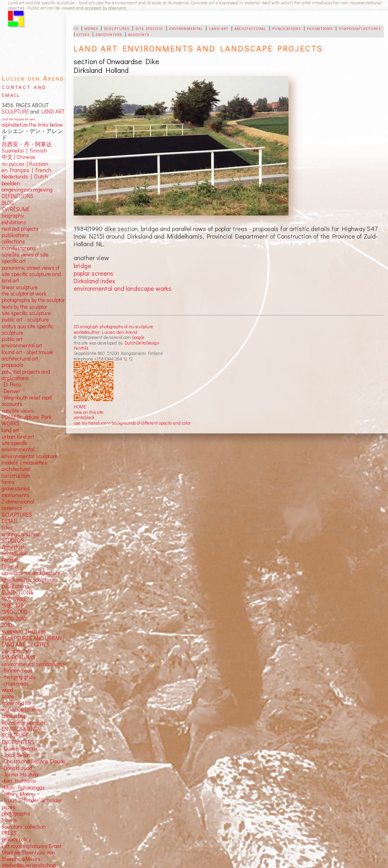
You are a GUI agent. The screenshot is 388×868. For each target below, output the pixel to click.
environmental (186, 28)
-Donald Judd (17, 768)
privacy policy (16, 839)
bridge (82, 265)
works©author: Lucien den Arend (105, 332)
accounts (139, 34)
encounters (109, 34)
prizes (9, 807)
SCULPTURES (17, 515)
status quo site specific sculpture (27, 329)
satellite (11, 411)
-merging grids (19, 677)
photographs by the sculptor (33, 300)
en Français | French (26, 170)
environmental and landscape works (123, 288)
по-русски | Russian (25, 164)
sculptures (117, 28)
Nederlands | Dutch (25, 176)
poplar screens (94, 273)
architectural (250, 28)
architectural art (20, 359)
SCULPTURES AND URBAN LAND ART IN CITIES (32, 641)
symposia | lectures (24, 631)
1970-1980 (14, 599)
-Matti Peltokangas (23, 788)
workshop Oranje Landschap (21, 713)
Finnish (37, 151)
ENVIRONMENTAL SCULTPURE (22, 732)
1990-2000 (15, 612)
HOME (80, 407)
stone (8, 696)
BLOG (8, 203)
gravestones (16, 488)
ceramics (12, 508)
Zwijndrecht (15, 651)
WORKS (11, 423)
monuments (16, 495)
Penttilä (81, 348)
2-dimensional (18, 502)
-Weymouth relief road (27, 398)
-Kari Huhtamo (19, 781)
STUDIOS (13, 541)
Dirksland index (94, 281)
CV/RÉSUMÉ (16, 209)
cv (76, 28)
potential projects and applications (26, 375)
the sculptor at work (24, 294)
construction (16, 476)
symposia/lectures (360, 28)
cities (83, 34)
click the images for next (18, 119)
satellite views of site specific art (25, 258)
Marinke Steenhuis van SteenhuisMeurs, (28, 856)
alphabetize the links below (32, 125)
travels (9, 820)
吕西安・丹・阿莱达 (27, 144)
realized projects (20, 229)
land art (219, 28)
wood (7, 690)
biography (13, 216)
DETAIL (10, 521)
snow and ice (17, 703)
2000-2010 (14, 619)
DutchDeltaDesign (142, 343)
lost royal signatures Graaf (31, 846)
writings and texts (22, 534)
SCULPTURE (15, 112)
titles (7, 527)
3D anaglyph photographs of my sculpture (113, 326)
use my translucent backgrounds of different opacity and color (132, 423)
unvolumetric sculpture (28, 580)
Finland (10, 566)
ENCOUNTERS (18, 742)
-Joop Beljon (16, 755)
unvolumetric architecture (31, 573)
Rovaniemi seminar (23, 723)
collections (13, 241)
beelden (11, 183)
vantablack (84, 417)
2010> (8, 625)
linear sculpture (20, 287)
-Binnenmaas (17, 670)
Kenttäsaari (15, 553)
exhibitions (320, 28)
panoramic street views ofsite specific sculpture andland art (31, 274)
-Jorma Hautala (20, 774)
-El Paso (11, 384)
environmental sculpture (30, 456)
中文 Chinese (19, 157)
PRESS (9, 833)
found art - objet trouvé (27, 352)
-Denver (11, 391)
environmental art (22, 345)
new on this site (89, 412)
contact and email (24, 90)
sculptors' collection (24, 827)
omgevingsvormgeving (27, 190)
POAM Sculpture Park (26, 417)
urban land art (18, 437)
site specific (149, 28)
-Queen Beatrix (19, 748)
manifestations (19, 248)
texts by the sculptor (24, 307)
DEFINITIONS (18, 196)
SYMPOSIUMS (18, 657)
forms (8, 482)
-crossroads (15, 684)
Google (138, 337)
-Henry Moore (18, 794)
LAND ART (52, 112)
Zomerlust (13, 547)
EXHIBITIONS (18, 592)
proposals (13, 365)
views (27, 411)
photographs (16, 813)
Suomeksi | (15, 151)
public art (12, 339)
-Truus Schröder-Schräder (32, 800)
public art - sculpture (25, 319)
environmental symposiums (33, 664)
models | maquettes (24, 462)
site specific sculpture (26, 313)
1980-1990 (14, 605)
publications (287, 28)
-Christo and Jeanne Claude (34, 761)
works (91, 28)
